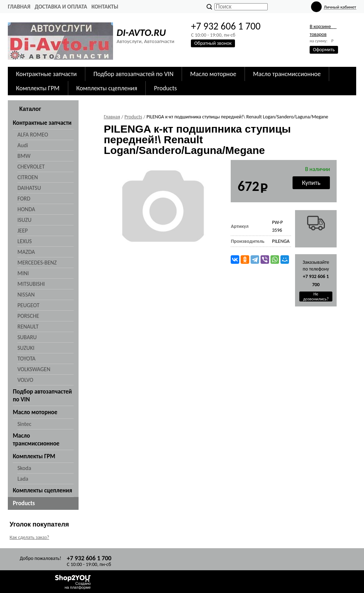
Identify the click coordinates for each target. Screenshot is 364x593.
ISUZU (24, 220)
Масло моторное (213, 74)
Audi (23, 145)
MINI (23, 273)
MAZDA (26, 252)
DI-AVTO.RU (141, 33)
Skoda (24, 468)
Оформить (324, 50)
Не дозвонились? (316, 296)
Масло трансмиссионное (287, 74)
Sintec (24, 424)
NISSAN (26, 295)
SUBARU (27, 337)
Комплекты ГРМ (38, 88)
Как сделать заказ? (29, 537)
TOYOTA (26, 359)
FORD (24, 199)
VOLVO (25, 380)
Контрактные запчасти (46, 74)
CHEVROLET (31, 167)
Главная (19, 7)
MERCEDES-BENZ (37, 263)
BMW (24, 156)
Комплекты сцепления (107, 88)
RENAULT (28, 327)
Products (165, 88)
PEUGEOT (28, 305)
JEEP (23, 231)
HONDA (26, 209)
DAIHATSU (29, 188)
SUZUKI (26, 348)
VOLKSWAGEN (34, 369)
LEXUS (25, 241)
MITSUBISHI (31, 284)
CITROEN (28, 177)
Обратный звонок (213, 43)
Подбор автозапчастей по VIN (133, 74)
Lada (23, 479)
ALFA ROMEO (33, 135)
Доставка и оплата (61, 7)
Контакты (105, 7)
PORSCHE (28, 316)
